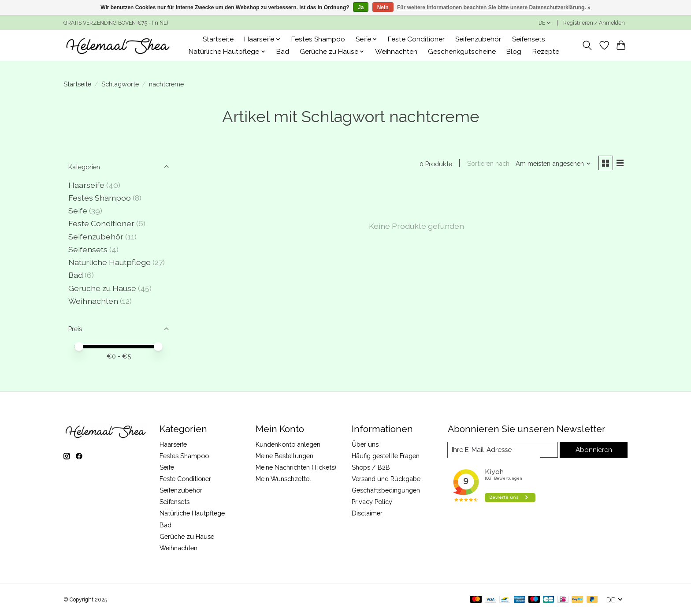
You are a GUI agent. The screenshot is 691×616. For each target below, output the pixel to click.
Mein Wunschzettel (283, 479)
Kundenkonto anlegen (288, 444)
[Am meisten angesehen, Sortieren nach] (552, 164)
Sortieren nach (487, 164)
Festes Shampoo (318, 39)
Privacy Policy (372, 502)
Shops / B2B (371, 467)
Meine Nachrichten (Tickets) (296, 467)
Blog (514, 52)
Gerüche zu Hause (102, 288)
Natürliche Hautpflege (110, 262)
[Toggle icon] (587, 45)
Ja (361, 7)
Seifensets (529, 39)
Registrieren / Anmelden (594, 23)
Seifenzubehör (478, 39)
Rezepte (546, 52)
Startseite (218, 39)
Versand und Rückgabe (386, 479)
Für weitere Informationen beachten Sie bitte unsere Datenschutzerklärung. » (494, 7)
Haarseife (86, 185)
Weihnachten (396, 52)
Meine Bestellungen (284, 456)
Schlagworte (120, 84)
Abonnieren (594, 450)
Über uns (365, 444)
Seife (78, 211)
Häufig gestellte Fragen (386, 456)
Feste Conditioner (416, 39)
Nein (383, 7)
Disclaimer (367, 513)
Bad (283, 52)
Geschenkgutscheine (462, 52)
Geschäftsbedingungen (386, 490)
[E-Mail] (504, 450)
